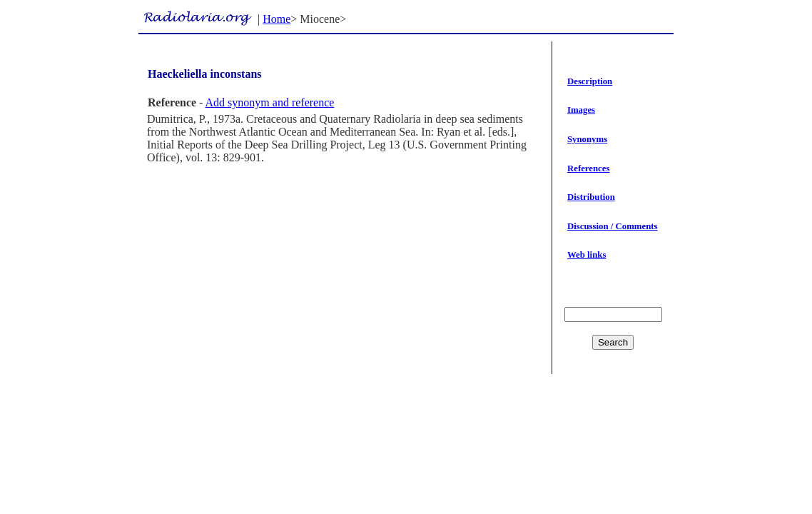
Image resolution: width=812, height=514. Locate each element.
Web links (587, 255)
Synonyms (587, 139)
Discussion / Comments (613, 226)
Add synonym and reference (270, 102)
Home (276, 19)
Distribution (591, 197)
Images (581, 110)
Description (590, 81)
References (588, 168)
